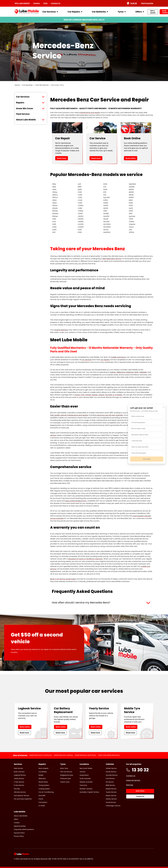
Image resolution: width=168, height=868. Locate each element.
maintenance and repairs (90, 113)
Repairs (20, 103)
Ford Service (110, 778)
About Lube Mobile (26, 120)
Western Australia (86, 782)
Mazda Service (111, 789)
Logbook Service (20, 775)
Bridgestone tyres (67, 775)
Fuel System (43, 802)
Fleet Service (23, 114)
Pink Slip (17, 789)
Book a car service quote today (63, 579)
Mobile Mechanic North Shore (85, 755)
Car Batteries (99, 12)
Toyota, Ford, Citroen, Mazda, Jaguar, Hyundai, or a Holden (98, 395)
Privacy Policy (19, 836)
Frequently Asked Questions (24, 829)
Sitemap (130, 785)
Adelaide (143, 372)
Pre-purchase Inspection (23, 799)
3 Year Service (19, 782)
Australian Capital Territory (89, 792)
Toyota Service (111, 792)
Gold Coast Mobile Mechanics (109, 755)
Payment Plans (19, 833)
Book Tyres (64, 768)
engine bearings (61, 330)
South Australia (85, 778)
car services (87, 360)
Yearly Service (19, 778)
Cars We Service (42, 85)
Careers (37, 3)
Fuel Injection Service (21, 796)
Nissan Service (111, 796)
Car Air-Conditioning (46, 792)
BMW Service (110, 785)
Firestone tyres (66, 778)
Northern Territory (86, 789)
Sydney (113, 372)
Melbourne (121, 372)
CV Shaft (42, 806)
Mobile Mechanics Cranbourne (41, 755)
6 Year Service (19, 785)
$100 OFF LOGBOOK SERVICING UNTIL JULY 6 (84, 20)
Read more (62, 158)
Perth (136, 372)
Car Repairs (74, 12)
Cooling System (44, 789)
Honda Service (111, 772)
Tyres (121, 12)
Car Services (49, 12)
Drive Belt (42, 796)
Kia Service (110, 782)
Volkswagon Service (113, 806)
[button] (102, 603)
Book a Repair (44, 768)
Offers (139, 12)
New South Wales (86, 768)
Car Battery (43, 772)
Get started (147, 459)
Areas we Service (133, 780)
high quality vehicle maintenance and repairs (69, 415)
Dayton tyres (65, 782)
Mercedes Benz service (112, 259)
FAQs (45, 3)
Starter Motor (43, 782)
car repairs (105, 360)
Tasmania (83, 785)
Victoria (82, 772)
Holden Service (111, 768)
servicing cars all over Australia (110, 415)
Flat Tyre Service (66, 772)
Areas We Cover (25, 108)
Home (17, 85)
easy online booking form (76, 501)
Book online (131, 158)
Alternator (42, 778)
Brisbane (130, 372)
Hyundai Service (112, 775)
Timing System (44, 785)
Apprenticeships (20, 826)
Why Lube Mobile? (22, 3)
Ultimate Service (20, 792)
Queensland (84, 775)
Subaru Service (111, 799)
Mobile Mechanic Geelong (63, 755)
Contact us (131, 776)
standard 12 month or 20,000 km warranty (85, 559)
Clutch (41, 799)
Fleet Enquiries (147, 3)
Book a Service (19, 772)
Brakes (41, 775)
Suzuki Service (111, 802)
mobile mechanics (118, 357)
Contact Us (56, 3)
